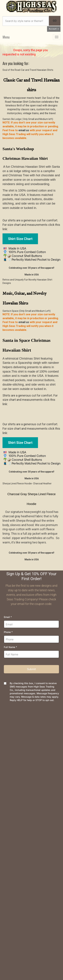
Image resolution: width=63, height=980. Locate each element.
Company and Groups (15, 821)
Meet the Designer (14, 810)
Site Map (8, 826)
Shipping (8, 759)
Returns (7, 764)
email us (24, 130)
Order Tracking (11, 735)
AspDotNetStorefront (27, 956)
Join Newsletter (12, 805)
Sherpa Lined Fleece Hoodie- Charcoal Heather (27, 483)
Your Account (10, 745)
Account (54, 29)
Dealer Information (13, 816)
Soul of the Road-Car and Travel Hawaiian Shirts (28, 70)
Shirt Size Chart (20, 239)
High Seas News (12, 799)
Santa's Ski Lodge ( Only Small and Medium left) (28, 119)
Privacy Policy (11, 775)
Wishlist (7, 740)
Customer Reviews (14, 832)
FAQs (6, 770)
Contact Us (9, 729)
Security (7, 780)
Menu (6, 37)
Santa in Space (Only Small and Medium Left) (27, 311)
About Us (8, 794)
